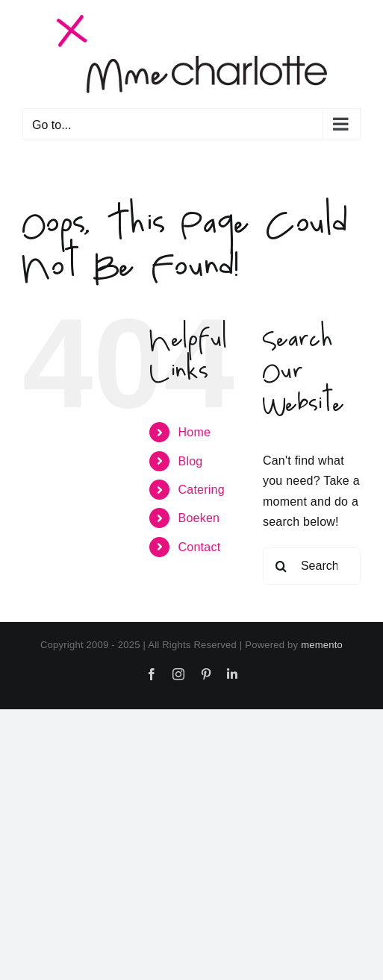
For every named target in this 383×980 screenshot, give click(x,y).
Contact (200, 547)
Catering (202, 490)
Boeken (199, 518)
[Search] (281, 566)
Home (195, 432)
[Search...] (312, 566)
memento (322, 645)
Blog (191, 461)
